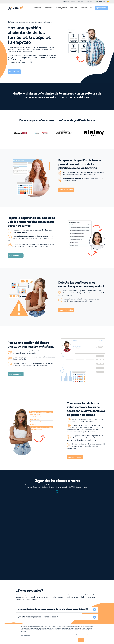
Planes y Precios (62, 8)
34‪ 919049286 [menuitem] (100, 2)
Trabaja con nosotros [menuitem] (69, 2)
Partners (84, 8)
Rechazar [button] (89, 640)
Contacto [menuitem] (89, 2)
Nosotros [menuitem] (81, 2)
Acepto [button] (81, 640)
